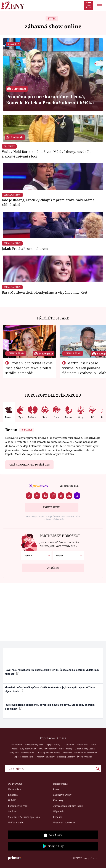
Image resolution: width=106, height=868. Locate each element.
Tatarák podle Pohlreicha (48, 753)
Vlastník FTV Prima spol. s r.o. (24, 817)
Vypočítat (53, 566)
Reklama (13, 795)
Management (60, 784)
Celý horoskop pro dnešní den (30, 465)
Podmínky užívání (18, 806)
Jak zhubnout (16, 745)
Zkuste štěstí (52, 507)
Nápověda (59, 811)
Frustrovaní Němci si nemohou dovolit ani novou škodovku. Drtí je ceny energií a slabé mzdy (50, 707)
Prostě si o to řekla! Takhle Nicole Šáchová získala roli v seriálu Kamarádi (29, 368)
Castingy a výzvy (62, 795)
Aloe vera (67, 753)
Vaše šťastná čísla (69, 486)
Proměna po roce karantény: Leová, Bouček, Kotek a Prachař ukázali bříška (50, 100)
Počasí (15, 749)
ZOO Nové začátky (48, 749)
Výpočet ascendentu (23, 757)
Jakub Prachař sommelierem (25, 248)
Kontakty (58, 800)
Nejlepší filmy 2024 (34, 745)
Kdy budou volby (28, 749)
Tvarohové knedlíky (45, 757)
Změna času (82, 745)
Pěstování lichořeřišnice (86, 753)
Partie (94, 745)
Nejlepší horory (53, 745)
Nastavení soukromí (64, 822)
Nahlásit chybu (16, 822)
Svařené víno (28, 753)
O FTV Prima (15, 784)
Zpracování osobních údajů (68, 806)
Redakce (58, 817)
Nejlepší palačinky (66, 757)
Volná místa (14, 789)
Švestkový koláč (85, 757)
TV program (68, 745)
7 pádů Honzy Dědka (85, 749)
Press (56, 789)
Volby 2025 (14, 753)
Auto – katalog (66, 749)
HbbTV (12, 800)
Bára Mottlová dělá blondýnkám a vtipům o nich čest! (45, 292)
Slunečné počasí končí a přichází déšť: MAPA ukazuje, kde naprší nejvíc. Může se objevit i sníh (50, 689)
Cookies (12, 811)
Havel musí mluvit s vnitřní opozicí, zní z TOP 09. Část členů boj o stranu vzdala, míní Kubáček (52, 672)
